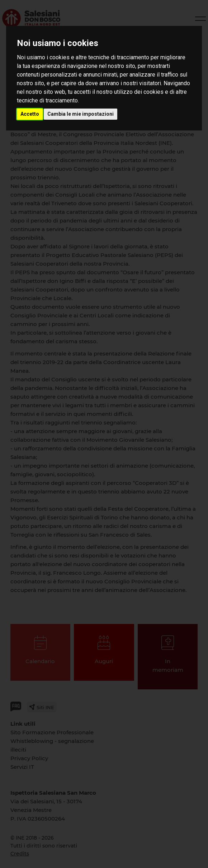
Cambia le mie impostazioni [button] (81, 114)
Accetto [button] (30, 114)
